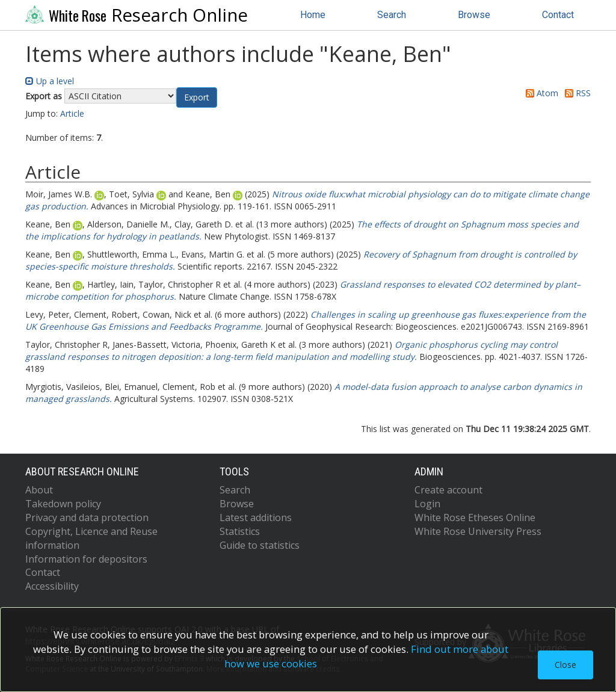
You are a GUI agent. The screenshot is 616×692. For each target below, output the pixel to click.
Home (313, 15)
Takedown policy (63, 504)
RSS (576, 93)
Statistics (240, 531)
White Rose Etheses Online (475, 517)
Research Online (137, 15)
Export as (44, 96)
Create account (448, 490)
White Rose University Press (478, 531)
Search (392, 15)
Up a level (50, 81)
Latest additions (256, 517)
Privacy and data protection (87, 517)
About (39, 490)
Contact (558, 15)
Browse (474, 15)
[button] (197, 97)
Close (565, 665)
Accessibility (52, 586)
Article (72, 113)
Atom (540, 93)
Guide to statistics (260, 545)
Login (427, 504)
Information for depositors (86, 559)
